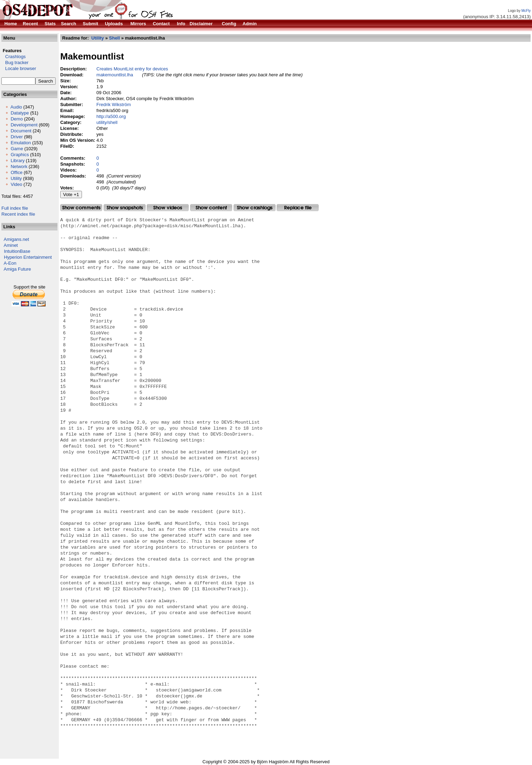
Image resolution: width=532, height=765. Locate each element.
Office (16, 172)
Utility (16, 178)
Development (24, 125)
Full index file (15, 208)
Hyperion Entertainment (28, 257)
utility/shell (107, 122)
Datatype (20, 113)
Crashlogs (13, 57)
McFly (526, 11)
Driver (17, 137)
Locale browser (19, 68)
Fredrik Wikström (113, 105)
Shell (114, 38)
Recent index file (18, 214)
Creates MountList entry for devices (132, 69)
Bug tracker (15, 62)
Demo (17, 119)
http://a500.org (111, 116)
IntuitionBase (17, 251)
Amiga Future (18, 269)
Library (18, 161)
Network (19, 166)
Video (16, 184)
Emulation (21, 143)
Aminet (11, 245)
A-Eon (10, 263)
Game (17, 149)
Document (21, 131)
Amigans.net (16, 239)
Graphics (20, 155)
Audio (16, 107)
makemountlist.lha (115, 75)
